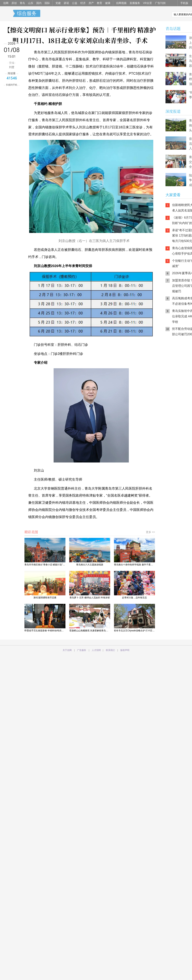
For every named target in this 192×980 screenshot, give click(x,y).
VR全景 (148, 3)
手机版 (184, 3)
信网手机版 (177, 364)
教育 (99, 3)
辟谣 (66, 3)
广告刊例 (160, 3)
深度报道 (173, 111)
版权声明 (125, 650)
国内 (39, 3)
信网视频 (121, 3)
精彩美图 (31, 532)
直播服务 (135, 3)
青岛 (22, 3)
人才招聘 (96, 650)
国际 (47, 3)
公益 (75, 3)
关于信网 (67, 650)
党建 (58, 3)
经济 (83, 3)
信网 (6, 3)
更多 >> (150, 532)
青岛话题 (173, 29)
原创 (14, 3)
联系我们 (110, 650)
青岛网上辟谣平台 (177, 379)
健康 (108, 3)
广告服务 (82, 650)
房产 (91, 3)
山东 (31, 3)
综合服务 (27, 13)
